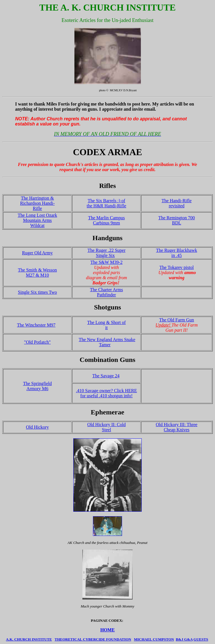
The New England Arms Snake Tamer (107, 342)
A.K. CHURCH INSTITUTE (29, 639)
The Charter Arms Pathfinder (107, 292)
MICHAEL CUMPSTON (154, 639)
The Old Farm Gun (177, 320)
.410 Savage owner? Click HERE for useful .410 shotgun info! (106, 393)
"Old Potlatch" (37, 342)
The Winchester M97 (36, 325)
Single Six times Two (37, 292)
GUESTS (201, 639)
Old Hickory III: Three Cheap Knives (177, 427)
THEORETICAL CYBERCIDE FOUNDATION (93, 639)
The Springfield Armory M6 (37, 386)
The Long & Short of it (107, 325)
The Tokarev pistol (177, 267)
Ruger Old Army (37, 253)
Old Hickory (37, 427)
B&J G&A (184, 639)
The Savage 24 (106, 376)
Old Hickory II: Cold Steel (107, 427)
